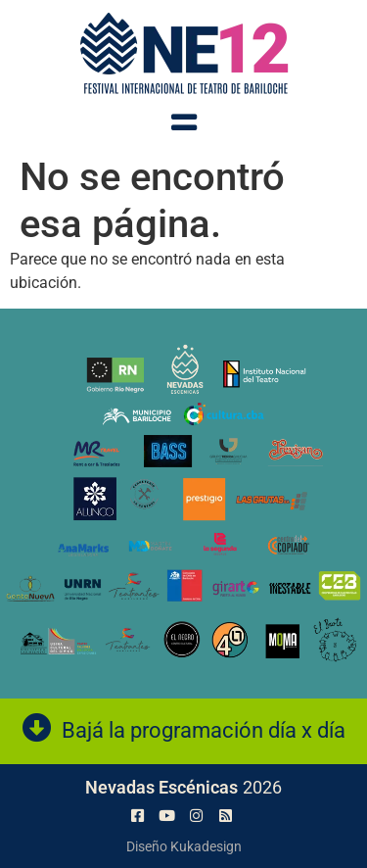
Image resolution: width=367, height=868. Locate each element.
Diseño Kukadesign (184, 846)
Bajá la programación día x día (204, 730)
